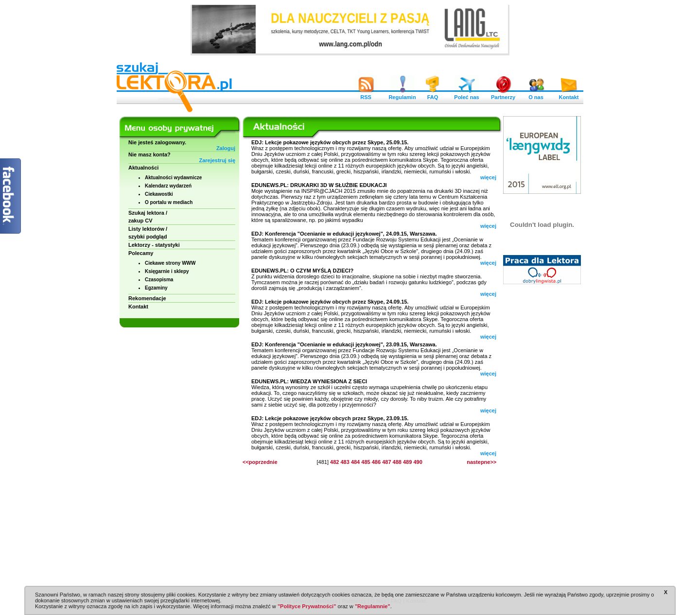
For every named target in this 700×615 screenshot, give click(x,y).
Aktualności (143, 168)
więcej (488, 177)
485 (366, 462)
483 (345, 462)
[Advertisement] (542, 437)
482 (334, 462)
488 (397, 462)
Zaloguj (226, 148)
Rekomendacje (147, 298)
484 (355, 462)
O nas (536, 95)
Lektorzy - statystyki (154, 245)
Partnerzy (503, 95)
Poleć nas (466, 95)
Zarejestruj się (217, 160)
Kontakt (569, 95)
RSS (366, 95)
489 (407, 462)
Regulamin (402, 95)
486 (376, 462)
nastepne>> (481, 462)
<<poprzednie (260, 462)
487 (386, 462)
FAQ (433, 95)
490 (418, 462)
